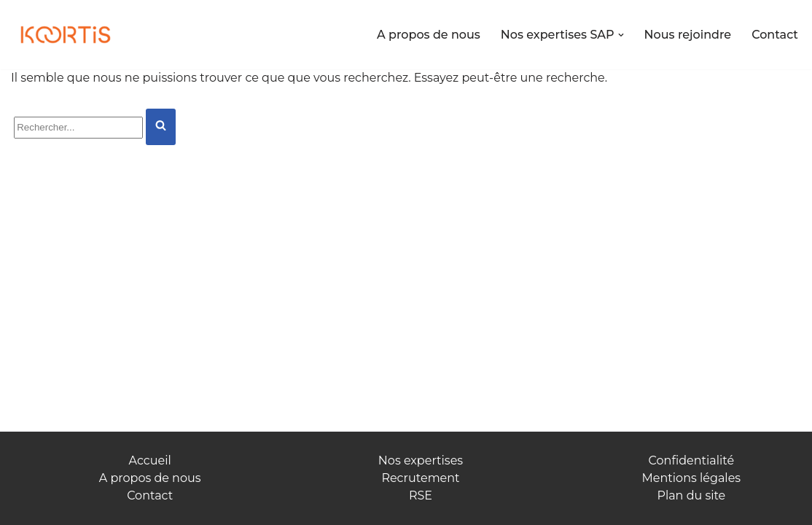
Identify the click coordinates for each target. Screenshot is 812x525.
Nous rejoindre (688, 35)
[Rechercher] (78, 128)
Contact (775, 35)
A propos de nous (429, 35)
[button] (621, 35)
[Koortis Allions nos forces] (66, 35)
